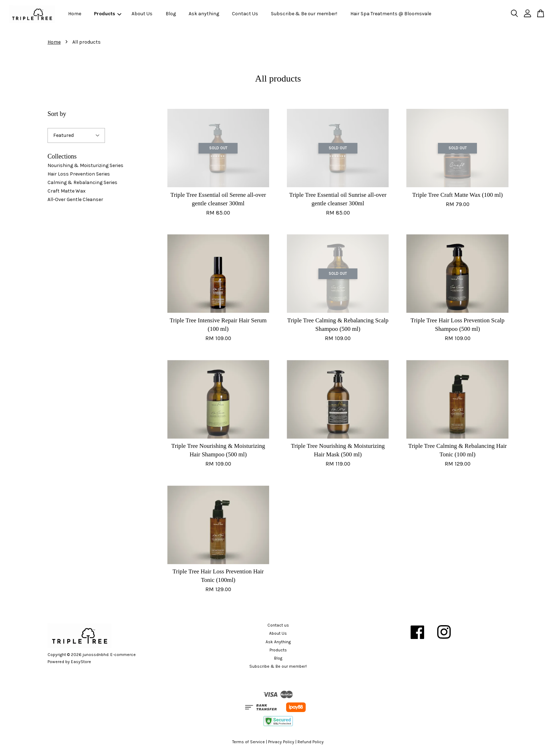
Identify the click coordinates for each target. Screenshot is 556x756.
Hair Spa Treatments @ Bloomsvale (391, 14)
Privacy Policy (281, 742)
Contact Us (245, 14)
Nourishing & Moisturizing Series (85, 165)
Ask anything (204, 14)
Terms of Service (249, 742)
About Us (142, 14)
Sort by (57, 114)
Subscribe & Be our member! (304, 14)
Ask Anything (278, 642)
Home (75, 14)
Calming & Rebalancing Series (82, 182)
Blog (171, 14)
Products (108, 14)
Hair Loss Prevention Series (79, 174)
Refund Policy (311, 742)
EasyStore (81, 662)
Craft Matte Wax (66, 191)
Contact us (278, 625)
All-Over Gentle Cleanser (75, 199)
